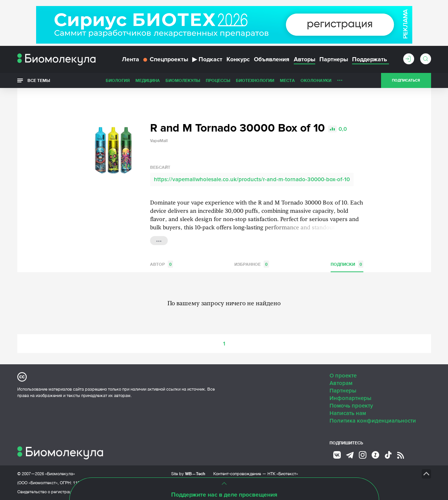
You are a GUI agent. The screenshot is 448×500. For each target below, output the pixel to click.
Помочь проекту (351, 406)
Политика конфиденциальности (373, 421)
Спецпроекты (166, 59)
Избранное (252, 264)
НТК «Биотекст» (283, 474)
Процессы (218, 80)
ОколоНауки (316, 80)
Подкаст (207, 59)
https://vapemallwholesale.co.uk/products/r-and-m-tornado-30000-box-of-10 (252, 179)
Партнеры (334, 59)
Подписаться (406, 80)
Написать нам (348, 413)
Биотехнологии (255, 80)
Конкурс (238, 59)
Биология (118, 80)
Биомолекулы (183, 80)
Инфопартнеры (350, 398)
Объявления (272, 59)
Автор (162, 264)
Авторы (304, 59)
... (340, 79)
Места (287, 80)
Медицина (148, 80)
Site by (188, 473)
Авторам (341, 383)
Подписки (347, 264)
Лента (131, 59)
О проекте (343, 376)
